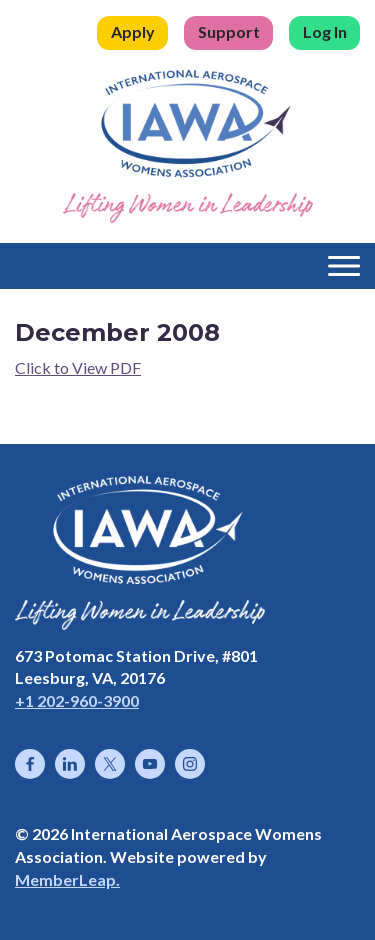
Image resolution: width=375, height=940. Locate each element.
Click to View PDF (78, 367)
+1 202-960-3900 (77, 700)
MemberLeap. (67, 879)
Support (229, 31)
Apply (133, 31)
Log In (325, 31)
